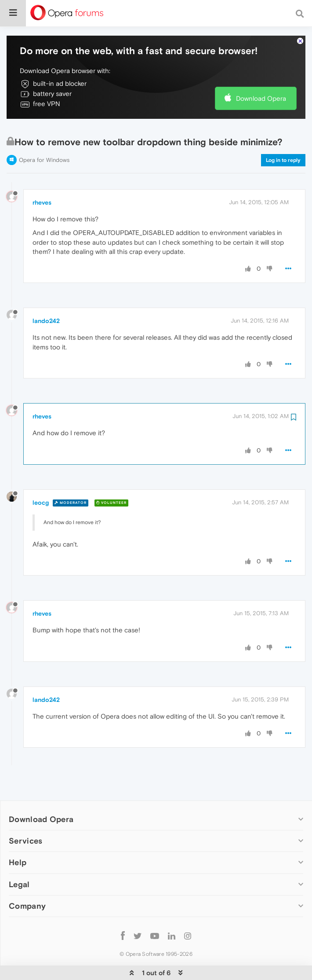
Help (18, 835)
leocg (41, 476)
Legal (19, 857)
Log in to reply (283, 133)
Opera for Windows (44, 133)
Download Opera (261, 72)
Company (27, 879)
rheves (42, 176)
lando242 (46, 294)
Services (25, 814)
